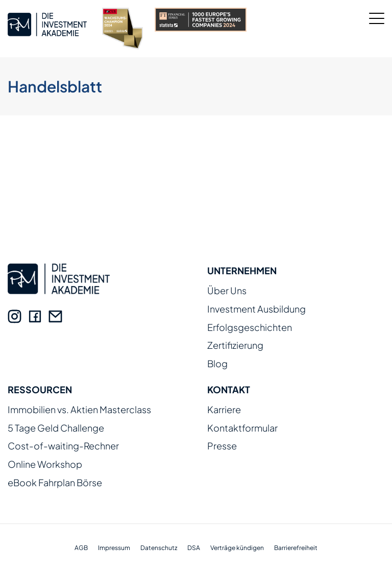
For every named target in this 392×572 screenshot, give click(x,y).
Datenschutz (159, 548)
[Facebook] (35, 316)
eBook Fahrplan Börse (55, 483)
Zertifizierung (235, 345)
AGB (81, 548)
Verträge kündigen (237, 548)
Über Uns (227, 291)
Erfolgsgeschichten (250, 328)
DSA (194, 548)
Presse (222, 446)
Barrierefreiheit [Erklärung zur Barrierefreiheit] (296, 548)
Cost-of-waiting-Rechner (63, 446)
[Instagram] (15, 316)
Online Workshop (45, 464)
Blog (217, 364)
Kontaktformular (242, 428)
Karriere (224, 410)
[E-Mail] (55, 316)
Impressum (114, 548)
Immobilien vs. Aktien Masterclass (79, 410)
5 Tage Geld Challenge (56, 428)
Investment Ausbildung (256, 309)
